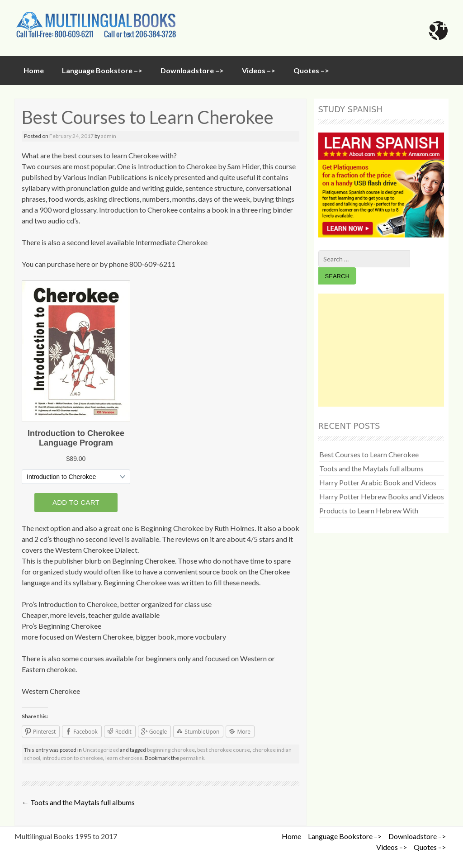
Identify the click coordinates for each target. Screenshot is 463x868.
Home (34, 70)
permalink (192, 758)
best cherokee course (224, 750)
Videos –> (259, 70)
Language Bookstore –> (102, 70)
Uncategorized (101, 750)
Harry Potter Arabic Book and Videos (378, 482)
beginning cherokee (171, 750)
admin (109, 136)
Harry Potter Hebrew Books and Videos (382, 496)
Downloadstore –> (192, 70)
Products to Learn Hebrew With (369, 510)
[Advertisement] (381, 350)
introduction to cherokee (73, 758)
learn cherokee (124, 758)
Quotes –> (311, 70)
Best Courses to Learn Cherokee (369, 454)
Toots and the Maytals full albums (78, 802)
